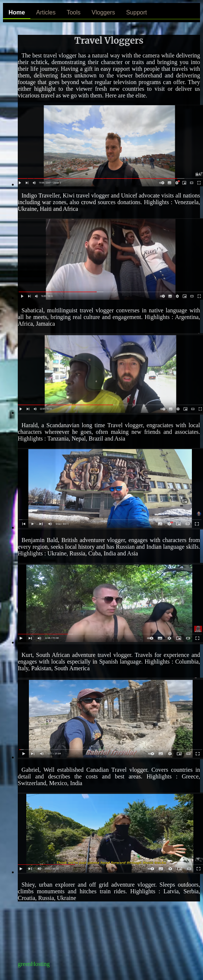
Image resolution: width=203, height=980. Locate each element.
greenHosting (34, 964)
